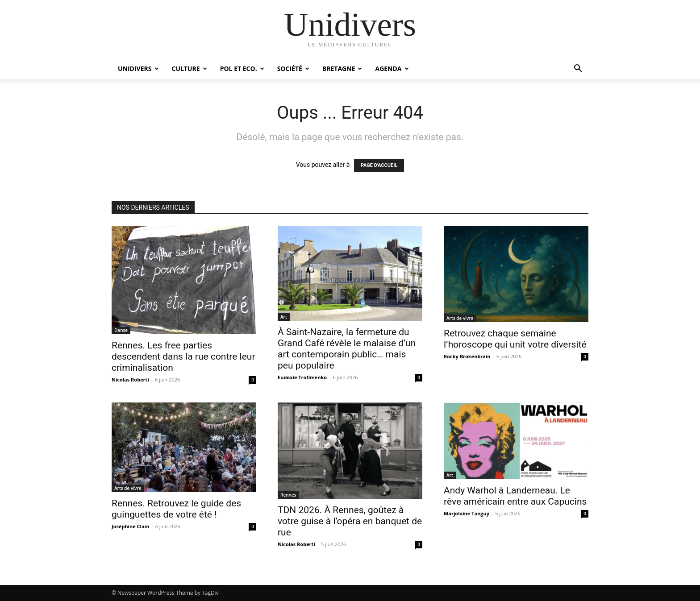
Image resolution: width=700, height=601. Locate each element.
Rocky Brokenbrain (467, 356)
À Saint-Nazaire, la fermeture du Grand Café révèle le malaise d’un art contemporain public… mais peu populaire (347, 349)
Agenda (392, 68)
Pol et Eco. (242, 68)
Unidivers (138, 68)
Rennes (288, 495)
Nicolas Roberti (130, 379)
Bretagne (342, 68)
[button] (578, 69)
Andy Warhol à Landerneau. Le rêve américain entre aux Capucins (515, 496)
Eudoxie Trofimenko (302, 377)
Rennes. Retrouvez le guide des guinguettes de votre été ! (176, 509)
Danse (121, 330)
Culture (190, 68)
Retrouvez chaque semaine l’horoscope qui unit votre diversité (515, 339)
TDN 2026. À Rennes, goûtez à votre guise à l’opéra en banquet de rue (350, 521)
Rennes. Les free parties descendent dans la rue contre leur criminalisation (183, 356)
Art (284, 317)
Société (293, 68)
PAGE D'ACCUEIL (379, 165)
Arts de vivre (460, 318)
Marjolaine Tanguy (467, 513)
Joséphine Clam (130, 526)
